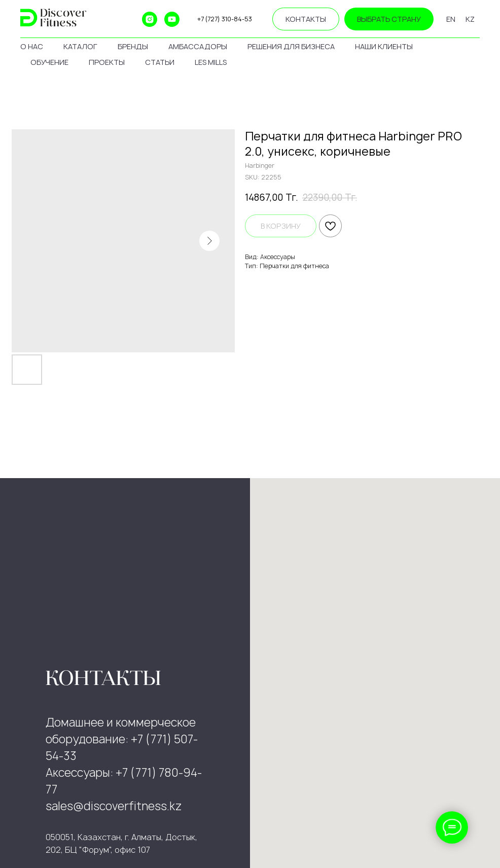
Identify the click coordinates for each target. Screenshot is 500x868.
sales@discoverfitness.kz (114, 806)
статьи (160, 62)
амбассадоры (198, 46)
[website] (105, 19)
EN (451, 19)
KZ (470, 19)
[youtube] (172, 19)
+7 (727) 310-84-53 (225, 19)
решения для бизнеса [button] (291, 46)
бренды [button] (133, 46)
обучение (49, 62)
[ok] (127, 19)
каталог (80, 46)
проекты (107, 62)
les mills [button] (211, 62)
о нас (32, 46)
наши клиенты (384, 46)
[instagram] (150, 19)
